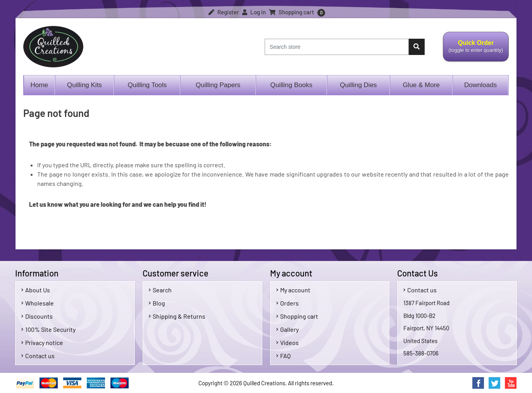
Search (160, 290)
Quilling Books (292, 85)
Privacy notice (42, 342)
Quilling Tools (147, 85)
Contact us (38, 356)
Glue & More (421, 85)
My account (293, 290)
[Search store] (337, 47)
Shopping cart (297, 316)
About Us (36, 290)
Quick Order (476, 51)
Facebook (478, 383)
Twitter (494, 383)
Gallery (288, 329)
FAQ (283, 356)
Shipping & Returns (177, 316)
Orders (288, 303)
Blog (157, 303)
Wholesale (38, 303)
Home (39, 85)
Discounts (37, 316)
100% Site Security (48, 329)
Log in (254, 12)
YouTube (511, 383)
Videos (288, 342)
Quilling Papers (218, 85)
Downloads (480, 85)
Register (224, 12)
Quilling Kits (84, 85)
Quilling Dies (358, 85)
